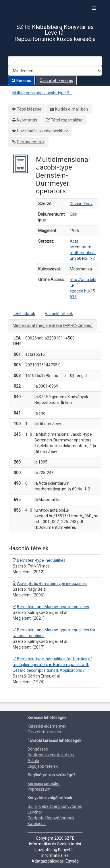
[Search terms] (55, 61)
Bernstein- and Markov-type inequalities (53, 607)
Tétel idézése (29, 109)
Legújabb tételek (43, 766)
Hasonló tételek (59, 314)
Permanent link (31, 142)
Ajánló (33, 761)
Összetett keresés (56, 80)
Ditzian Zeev (81, 204)
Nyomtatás (27, 120)
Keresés (21, 80)
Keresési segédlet (44, 783)
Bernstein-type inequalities (41, 560)
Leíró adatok (24, 314)
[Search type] (55, 71)
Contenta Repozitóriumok (51, 818)
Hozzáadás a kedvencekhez (43, 131)
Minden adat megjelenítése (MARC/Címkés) (53, 325)
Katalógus (37, 824)
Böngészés (38, 749)
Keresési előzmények (47, 726)
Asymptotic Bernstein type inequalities (52, 584)
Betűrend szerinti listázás (51, 755)
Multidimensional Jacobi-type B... (42, 93)
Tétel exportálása (67, 120)
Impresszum (39, 789)
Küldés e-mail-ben (72, 109)
